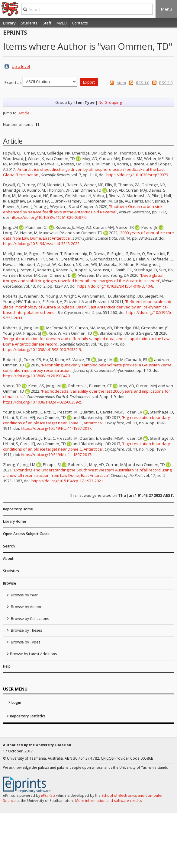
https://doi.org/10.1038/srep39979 (137, 175)
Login (16, 702)
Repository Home (18, 509)
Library (9, 23)
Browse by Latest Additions (33, 654)
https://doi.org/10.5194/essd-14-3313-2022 (41, 244)
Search (9, 546)
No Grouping (110, 102)
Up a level (21, 66)
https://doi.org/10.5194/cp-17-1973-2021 (67, 481)
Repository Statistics (28, 716)
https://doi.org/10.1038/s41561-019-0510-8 (115, 286)
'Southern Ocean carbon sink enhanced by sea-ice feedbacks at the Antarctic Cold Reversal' (83, 209)
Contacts (80, 23)
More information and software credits (108, 801)
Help (7, 666)
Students (29, 23)
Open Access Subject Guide (26, 534)
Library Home (14, 521)
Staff (47, 23)
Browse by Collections (29, 619)
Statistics (11, 571)
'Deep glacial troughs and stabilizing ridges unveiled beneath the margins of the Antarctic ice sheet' (83, 278)
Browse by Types (25, 642)
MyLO (62, 23)
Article (24, 113)
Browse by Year (24, 595)
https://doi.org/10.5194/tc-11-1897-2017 (56, 428)
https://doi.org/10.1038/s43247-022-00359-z (42, 402)
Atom (121, 83)
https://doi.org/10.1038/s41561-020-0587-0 (48, 217)
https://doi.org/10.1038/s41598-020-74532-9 (42, 349)
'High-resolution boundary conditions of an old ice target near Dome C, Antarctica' (87, 420)
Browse (10, 583)
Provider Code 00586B (127, 758)
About (8, 558)
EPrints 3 (48, 795)
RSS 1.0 (143, 83)
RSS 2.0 (166, 83)
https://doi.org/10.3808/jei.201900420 (36, 376)
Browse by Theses (26, 630)
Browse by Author (26, 607)
